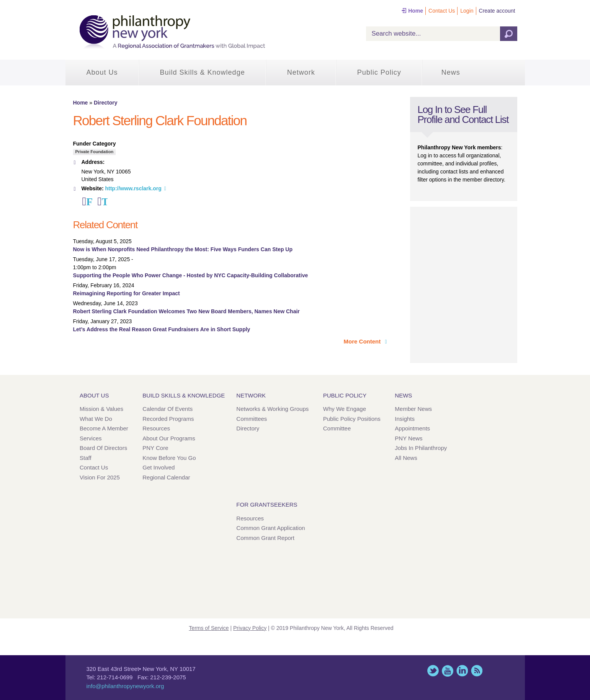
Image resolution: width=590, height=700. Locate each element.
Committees (252, 419)
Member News (413, 409)
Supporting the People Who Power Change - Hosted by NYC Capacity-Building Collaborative (191, 275)
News (451, 72)
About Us (102, 72)
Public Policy (379, 72)
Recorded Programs (168, 419)
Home (416, 11)
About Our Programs (169, 438)
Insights (405, 419)
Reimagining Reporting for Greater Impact (127, 293)
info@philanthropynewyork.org (125, 686)
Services (91, 438)
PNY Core (155, 448)
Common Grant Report (265, 538)
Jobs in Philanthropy (421, 448)
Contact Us (442, 11)
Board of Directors (103, 448)
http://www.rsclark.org (133, 188)
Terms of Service (209, 628)
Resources (156, 428)
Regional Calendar (166, 477)
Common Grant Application (270, 528)
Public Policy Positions (352, 419)
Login (467, 11)
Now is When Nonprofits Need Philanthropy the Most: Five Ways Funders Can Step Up (183, 249)
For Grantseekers (267, 505)
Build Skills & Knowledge (203, 72)
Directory (105, 103)
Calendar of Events (168, 409)
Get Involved (159, 467)
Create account (497, 11)
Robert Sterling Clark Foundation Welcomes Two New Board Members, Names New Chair (186, 311)
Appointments (412, 428)
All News (406, 458)
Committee (337, 428)
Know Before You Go (169, 458)
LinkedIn (462, 671)
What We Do (96, 419)
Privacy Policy (250, 628)
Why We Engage (345, 409)
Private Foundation (95, 152)
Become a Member (104, 428)
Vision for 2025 (100, 477)
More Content (363, 341)
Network (301, 72)
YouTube (448, 671)
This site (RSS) (477, 671)
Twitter (104, 201)
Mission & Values (101, 409)
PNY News (409, 438)
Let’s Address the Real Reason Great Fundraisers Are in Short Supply (162, 329)
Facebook (89, 201)
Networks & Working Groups (272, 409)
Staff (86, 458)
